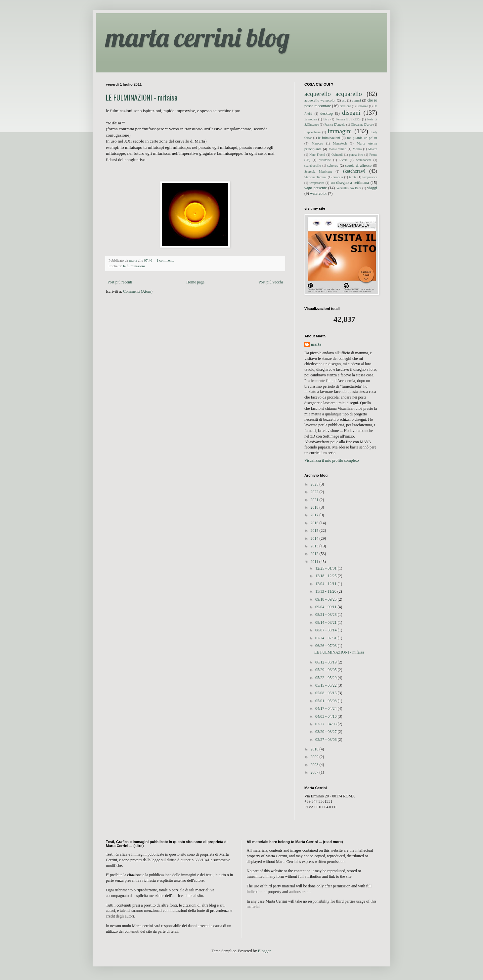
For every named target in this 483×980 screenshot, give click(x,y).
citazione (346, 106)
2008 (315, 765)
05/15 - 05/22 (327, 685)
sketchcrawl (354, 171)
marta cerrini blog (198, 37)
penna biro (356, 155)
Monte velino (337, 149)
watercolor (318, 193)
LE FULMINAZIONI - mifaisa (142, 97)
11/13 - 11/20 (326, 591)
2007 (315, 772)
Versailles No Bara (349, 188)
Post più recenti (120, 282)
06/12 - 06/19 (327, 662)
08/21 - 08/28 (327, 615)
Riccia (344, 160)
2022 (315, 492)
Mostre (373, 149)
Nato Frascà (317, 155)
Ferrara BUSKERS (348, 119)
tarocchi (338, 177)
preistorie (325, 160)
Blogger (264, 951)
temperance (370, 177)
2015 (315, 531)
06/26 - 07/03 (327, 646)
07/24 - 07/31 (327, 638)
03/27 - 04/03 (327, 724)
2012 (315, 554)
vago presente (316, 188)
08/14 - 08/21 (327, 622)
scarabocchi (363, 160)
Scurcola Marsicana (318, 171)
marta (316, 344)
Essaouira (310, 119)
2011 (315, 562)
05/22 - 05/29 (327, 678)
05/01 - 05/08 (327, 701)
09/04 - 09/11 (326, 607)
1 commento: (166, 260)
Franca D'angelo (335, 125)
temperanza (317, 183)
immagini (340, 131)
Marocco (317, 143)
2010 (315, 749)
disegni (351, 113)
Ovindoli (337, 155)
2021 (315, 500)
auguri (356, 100)
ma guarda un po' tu (362, 138)
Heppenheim (312, 132)
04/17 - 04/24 (327, 708)
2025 (315, 484)
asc (344, 100)
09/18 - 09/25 (327, 599)
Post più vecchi (271, 282)
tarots (353, 177)
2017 (315, 515)
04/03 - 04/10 (327, 716)
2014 (315, 538)
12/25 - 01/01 (327, 568)
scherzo (333, 165)
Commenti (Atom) (138, 291)
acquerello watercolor (320, 100)
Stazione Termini (315, 177)
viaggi (372, 188)
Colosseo (362, 106)
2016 (315, 523)
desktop (326, 113)
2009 (315, 757)
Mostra (357, 149)
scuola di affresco (358, 165)
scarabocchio (313, 166)
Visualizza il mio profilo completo (332, 460)
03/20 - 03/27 (327, 732)
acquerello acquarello (333, 94)
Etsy (326, 119)
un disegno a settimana (350, 183)
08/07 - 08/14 (327, 630)
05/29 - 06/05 (327, 670)
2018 (315, 507)
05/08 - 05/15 (327, 693)
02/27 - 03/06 (327, 740)
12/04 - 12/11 (326, 584)
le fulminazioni (134, 266)
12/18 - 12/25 (327, 576)
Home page (195, 282)
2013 (315, 546)
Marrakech (340, 143)
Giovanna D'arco (362, 125)
